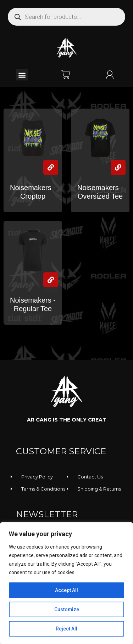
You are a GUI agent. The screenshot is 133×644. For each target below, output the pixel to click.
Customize (66, 609)
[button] (22, 75)
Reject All (66, 629)
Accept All (66, 590)
